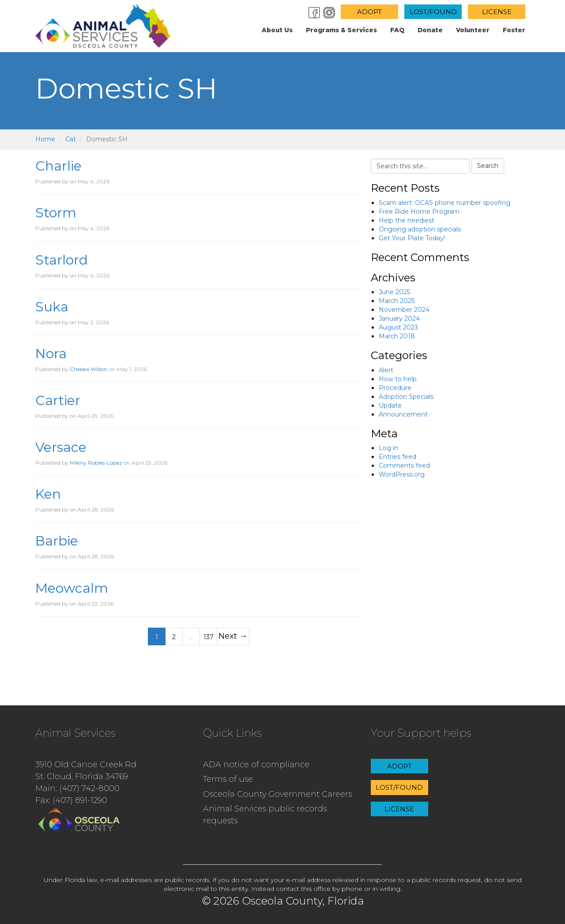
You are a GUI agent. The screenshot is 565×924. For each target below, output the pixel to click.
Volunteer (473, 30)
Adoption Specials (406, 397)
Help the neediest (407, 220)
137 (209, 637)
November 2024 (404, 310)
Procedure (395, 388)
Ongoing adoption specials (420, 229)
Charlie (58, 166)
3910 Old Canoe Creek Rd (86, 765)
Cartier (58, 400)
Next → (233, 636)
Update (390, 405)
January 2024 (399, 318)
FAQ (397, 30)
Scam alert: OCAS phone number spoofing (444, 203)
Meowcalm (72, 588)
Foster (514, 30)
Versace (61, 447)
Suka (52, 307)
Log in (388, 448)
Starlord (62, 260)
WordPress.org (402, 474)
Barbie (57, 541)
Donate (430, 30)
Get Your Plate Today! (412, 238)
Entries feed (397, 457)
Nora (51, 354)
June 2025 (394, 292)
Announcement (403, 414)
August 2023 (398, 327)
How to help (398, 379)
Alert (386, 370)
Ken (48, 494)
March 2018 (397, 336)
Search (488, 166)
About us (277, 30)
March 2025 (397, 301)
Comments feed (404, 466)
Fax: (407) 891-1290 (71, 800)
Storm (56, 213)
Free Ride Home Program (419, 212)
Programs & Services (341, 30)
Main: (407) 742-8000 (77, 788)
